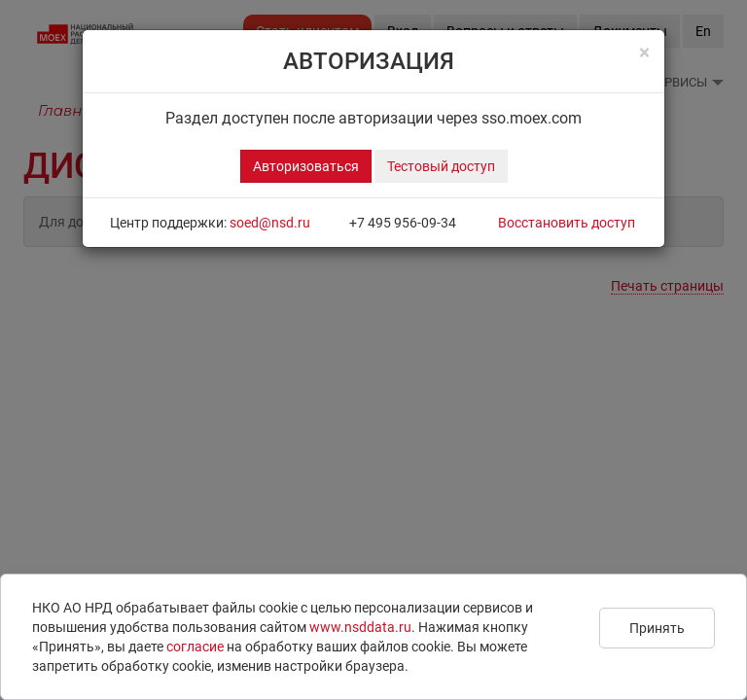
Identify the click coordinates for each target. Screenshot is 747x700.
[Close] (644, 53)
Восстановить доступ (567, 223)
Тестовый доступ (441, 166)
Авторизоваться (306, 166)
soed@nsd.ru (270, 223)
